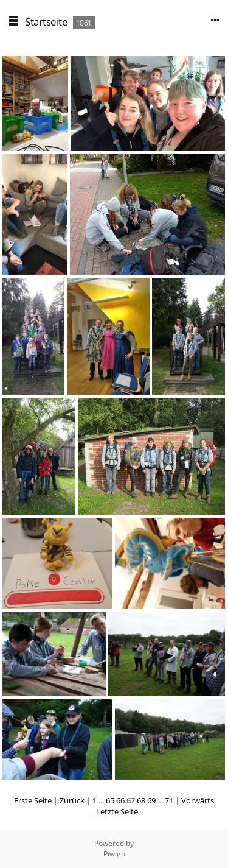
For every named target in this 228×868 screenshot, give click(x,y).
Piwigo (114, 854)
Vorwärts (198, 800)
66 (120, 800)
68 (141, 800)
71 (169, 800)
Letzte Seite (117, 811)
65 (110, 800)
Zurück (72, 800)
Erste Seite (33, 800)
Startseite (46, 22)
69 (151, 800)
